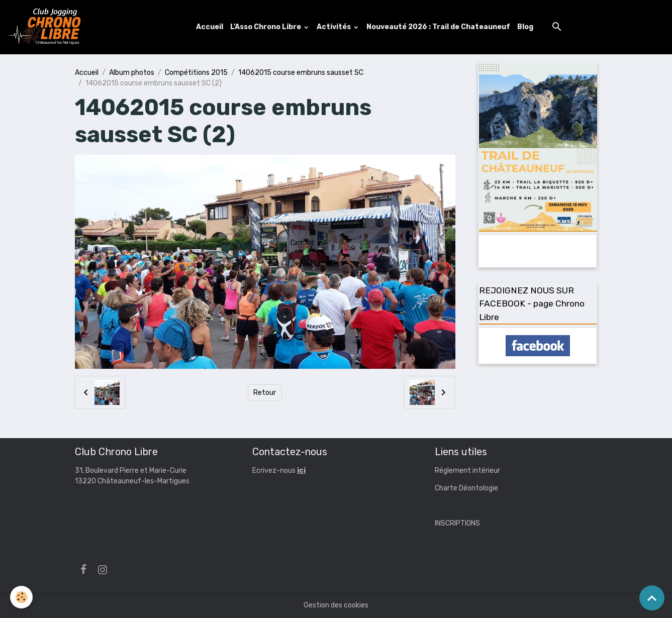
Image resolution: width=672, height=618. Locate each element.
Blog (525, 27)
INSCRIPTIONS (457, 523)
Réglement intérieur (467, 471)
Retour (265, 393)
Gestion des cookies (336, 605)
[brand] (47, 27)
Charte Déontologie (466, 488)
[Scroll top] (652, 598)
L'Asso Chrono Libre (266, 27)
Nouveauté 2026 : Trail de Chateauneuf (438, 27)
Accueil (210, 27)
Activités (334, 27)
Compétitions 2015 (196, 73)
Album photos (132, 73)
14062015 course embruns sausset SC (301, 73)
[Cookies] (21, 597)
